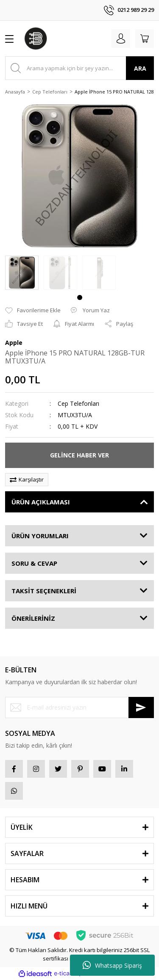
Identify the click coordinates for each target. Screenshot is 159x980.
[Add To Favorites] (33, 311)
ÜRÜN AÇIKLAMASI (41, 502)
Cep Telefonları (78, 403)
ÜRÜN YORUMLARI (40, 536)
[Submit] (141, 707)
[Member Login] (121, 39)
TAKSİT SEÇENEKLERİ (44, 591)
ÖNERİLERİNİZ (33, 618)
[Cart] (145, 39)
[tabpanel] (22, 273)
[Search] (79, 68)
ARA (140, 68)
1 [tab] (80, 297)
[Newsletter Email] (79, 707)
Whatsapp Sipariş (112, 965)
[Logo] (36, 39)
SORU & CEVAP (34, 563)
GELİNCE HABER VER (79, 455)
